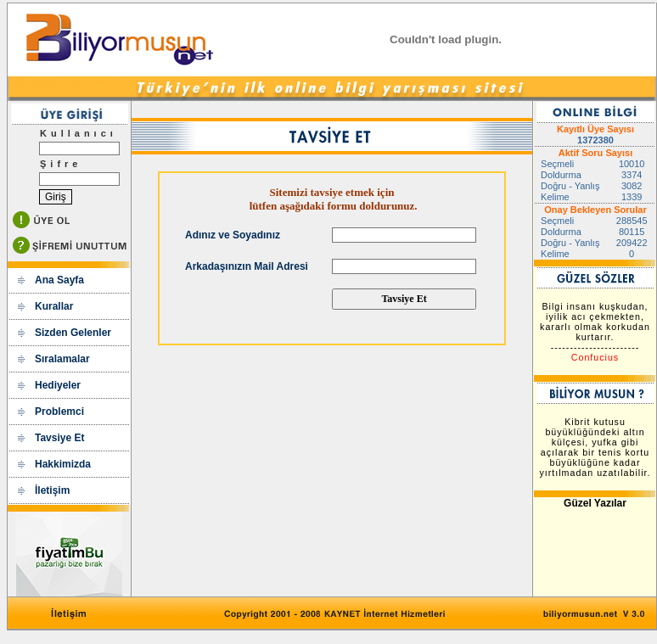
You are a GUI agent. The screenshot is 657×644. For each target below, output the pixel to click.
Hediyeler (58, 385)
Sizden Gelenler (73, 333)
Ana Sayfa (59, 280)
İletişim (52, 490)
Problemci (59, 412)
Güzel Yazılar (595, 503)
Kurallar (54, 306)
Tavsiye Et (59, 438)
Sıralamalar (62, 359)
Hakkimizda (63, 464)
